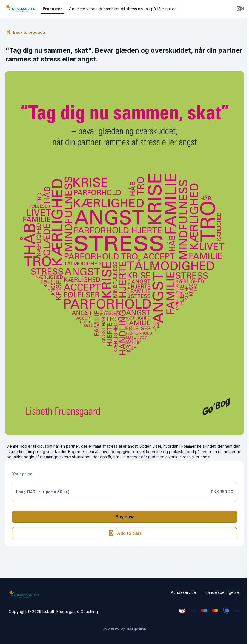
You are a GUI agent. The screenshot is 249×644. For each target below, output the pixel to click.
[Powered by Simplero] (124, 629)
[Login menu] (240, 9)
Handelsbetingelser (223, 592)
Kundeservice (184, 592)
